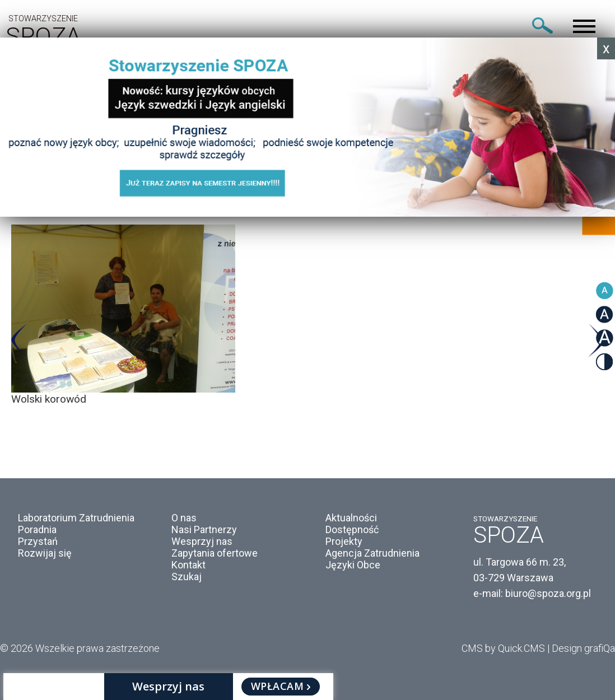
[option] (307, 315)
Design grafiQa (583, 648)
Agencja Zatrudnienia (372, 553)
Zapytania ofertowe (215, 553)
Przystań (38, 541)
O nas (184, 518)
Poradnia (37, 529)
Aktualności (351, 518)
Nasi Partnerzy (204, 529)
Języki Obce (353, 565)
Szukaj (187, 577)
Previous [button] (19, 341)
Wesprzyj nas (202, 541)
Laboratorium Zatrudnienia (76, 518)
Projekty (344, 541)
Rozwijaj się (45, 553)
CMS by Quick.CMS (503, 648)
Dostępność (352, 529)
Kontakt (188, 565)
